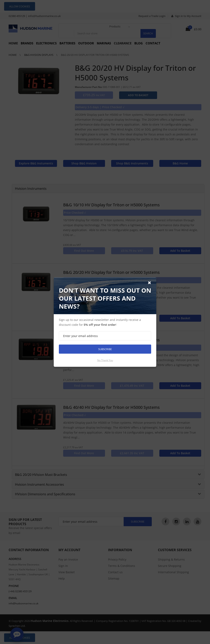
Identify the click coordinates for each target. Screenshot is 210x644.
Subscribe (105, 349)
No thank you (105, 360)
